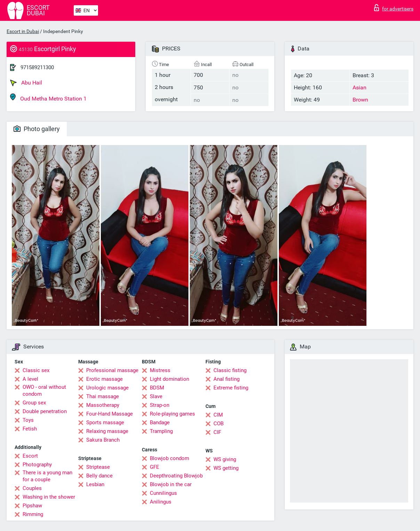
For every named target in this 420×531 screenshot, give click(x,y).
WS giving (225, 459)
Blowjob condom (169, 458)
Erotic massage (104, 379)
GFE (155, 467)
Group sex (34, 403)
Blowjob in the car (171, 484)
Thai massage (103, 396)
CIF (217, 432)
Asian (360, 87)
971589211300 (37, 67)
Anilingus (161, 502)
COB (219, 424)
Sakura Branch (103, 440)
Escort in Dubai (23, 31)
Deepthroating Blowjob (176, 476)
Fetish (30, 429)
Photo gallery (37, 129)
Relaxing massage (107, 431)
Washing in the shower (49, 497)
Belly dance (99, 476)
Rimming (33, 514)
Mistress (160, 370)
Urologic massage (107, 388)
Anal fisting (227, 379)
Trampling (161, 431)
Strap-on (160, 405)
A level (30, 379)
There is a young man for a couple (47, 476)
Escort (30, 456)
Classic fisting (230, 370)
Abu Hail (26, 83)
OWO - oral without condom (44, 391)
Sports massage (105, 423)
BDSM (157, 388)
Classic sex (36, 370)
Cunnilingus (163, 493)
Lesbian (95, 484)
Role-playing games (172, 414)
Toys (28, 420)
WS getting (226, 468)
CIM (218, 415)
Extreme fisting (231, 388)
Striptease (98, 467)
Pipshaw (32, 506)
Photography (37, 465)
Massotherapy (103, 405)
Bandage (160, 423)
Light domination (169, 379)
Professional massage (112, 370)
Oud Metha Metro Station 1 (48, 98)
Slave (156, 396)
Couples (32, 488)
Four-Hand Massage (110, 414)
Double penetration (45, 411)
